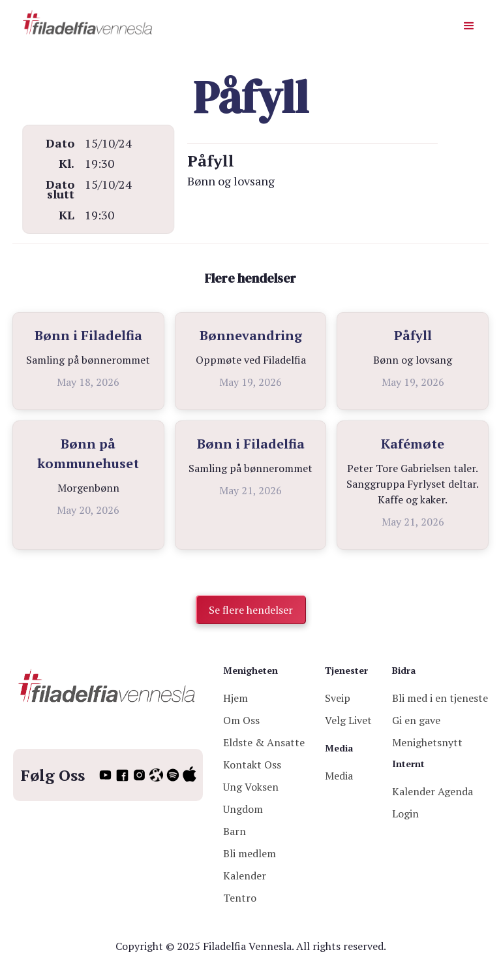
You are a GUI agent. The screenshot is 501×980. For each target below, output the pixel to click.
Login (405, 814)
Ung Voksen (251, 787)
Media (339, 776)
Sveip (338, 698)
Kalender (245, 876)
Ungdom (243, 809)
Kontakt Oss (252, 765)
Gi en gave (416, 720)
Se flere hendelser (251, 610)
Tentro (240, 898)
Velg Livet (348, 720)
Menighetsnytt (427, 742)
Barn (235, 831)
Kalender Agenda (433, 791)
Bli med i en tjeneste (440, 698)
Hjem (235, 698)
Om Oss (241, 720)
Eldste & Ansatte (264, 742)
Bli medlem (250, 853)
